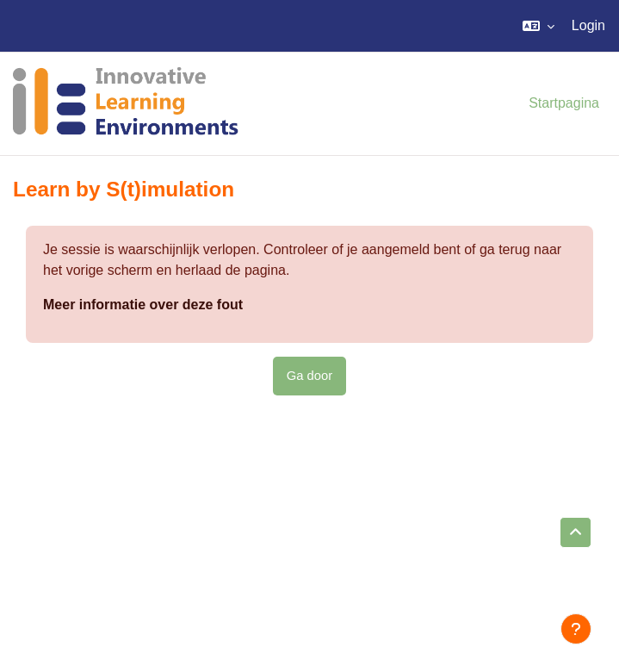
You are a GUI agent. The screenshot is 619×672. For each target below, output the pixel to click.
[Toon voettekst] (576, 629)
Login (588, 25)
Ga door (309, 376)
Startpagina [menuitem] (564, 103)
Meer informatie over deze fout (143, 305)
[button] (539, 26)
